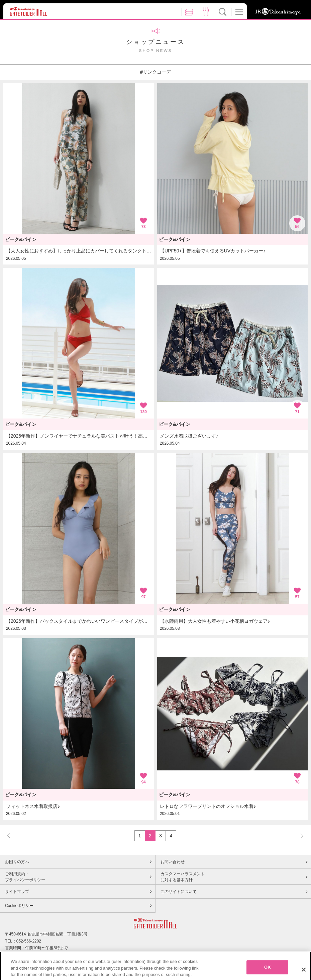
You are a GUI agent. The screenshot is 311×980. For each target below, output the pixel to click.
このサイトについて (179, 892)
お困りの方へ (17, 862)
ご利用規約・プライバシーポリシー (25, 877)
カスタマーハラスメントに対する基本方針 (183, 877)
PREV (12, 836)
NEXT (299, 836)
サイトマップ (17, 892)
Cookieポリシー (19, 906)
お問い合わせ (173, 862)
